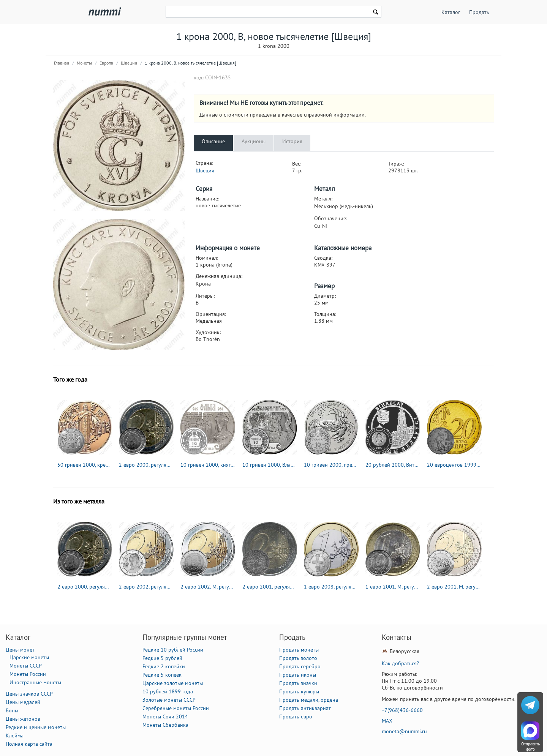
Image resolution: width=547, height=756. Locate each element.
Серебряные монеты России (176, 708)
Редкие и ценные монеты (36, 727)
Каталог (451, 12)
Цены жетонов (23, 719)
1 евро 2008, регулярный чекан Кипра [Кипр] (331, 587)
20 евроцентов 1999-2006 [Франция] (454, 465)
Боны (12, 710)
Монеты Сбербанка (165, 725)
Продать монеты (299, 650)
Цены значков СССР (29, 694)
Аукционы (254, 141)
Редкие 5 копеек (162, 675)
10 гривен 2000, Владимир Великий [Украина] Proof (270, 465)
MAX (387, 721)
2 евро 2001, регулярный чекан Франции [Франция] (270, 587)
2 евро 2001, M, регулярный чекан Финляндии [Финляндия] (454, 587)
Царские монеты (29, 657)
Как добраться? (400, 663)
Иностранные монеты (35, 682)
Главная (62, 63)
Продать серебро (300, 666)
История (292, 141)
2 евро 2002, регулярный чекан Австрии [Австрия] (146, 587)
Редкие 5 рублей (162, 658)
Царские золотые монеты (173, 683)
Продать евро (296, 717)
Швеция (129, 63)
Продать (479, 12)
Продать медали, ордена (309, 700)
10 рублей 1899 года (168, 691)
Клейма (15, 735)
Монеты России (28, 674)
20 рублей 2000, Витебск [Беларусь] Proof (393, 465)
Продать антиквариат (305, 708)
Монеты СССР (26, 666)
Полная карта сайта (29, 744)
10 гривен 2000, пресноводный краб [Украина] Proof (331, 465)
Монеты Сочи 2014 (165, 717)
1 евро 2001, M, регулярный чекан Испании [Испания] (393, 587)
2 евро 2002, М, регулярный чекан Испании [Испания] (208, 587)
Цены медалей (23, 702)
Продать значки (298, 683)
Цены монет (20, 650)
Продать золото (298, 658)
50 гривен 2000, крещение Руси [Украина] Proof (85, 465)
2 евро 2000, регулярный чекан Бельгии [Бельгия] (146, 465)
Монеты (84, 63)
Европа (106, 63)
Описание (213, 141)
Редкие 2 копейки (164, 666)
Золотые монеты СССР (169, 700)
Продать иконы (298, 675)
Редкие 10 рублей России (173, 650)
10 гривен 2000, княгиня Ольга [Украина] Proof (208, 465)
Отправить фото (530, 747)
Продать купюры (299, 691)
